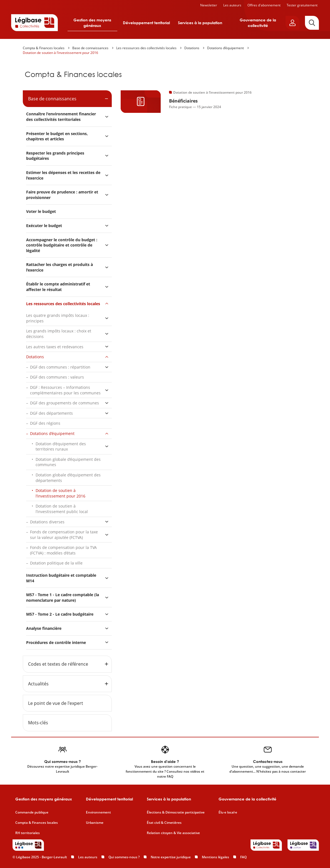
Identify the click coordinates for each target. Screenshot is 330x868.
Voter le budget (41, 211)
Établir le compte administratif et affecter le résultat (58, 287)
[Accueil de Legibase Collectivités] (34, 23)
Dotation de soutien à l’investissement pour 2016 (60, 53)
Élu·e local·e (228, 812)
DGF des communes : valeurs (57, 377)
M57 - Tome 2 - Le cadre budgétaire (60, 614)
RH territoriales (28, 833)
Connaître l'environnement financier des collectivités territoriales (61, 117)
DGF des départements (51, 413)
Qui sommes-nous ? (124, 857)
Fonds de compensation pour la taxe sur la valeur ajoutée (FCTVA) (64, 535)
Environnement (98, 812)
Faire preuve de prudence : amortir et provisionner (62, 195)
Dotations (192, 48)
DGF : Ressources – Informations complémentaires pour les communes (65, 390)
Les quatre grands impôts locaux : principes (58, 318)
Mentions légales (215, 857)
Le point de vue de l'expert (56, 703)
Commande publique (32, 812)
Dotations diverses (47, 522)
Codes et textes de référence (58, 664)
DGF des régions (45, 423)
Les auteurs (232, 5)
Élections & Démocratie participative (176, 812)
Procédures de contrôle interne (57, 642)
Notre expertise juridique (171, 857)
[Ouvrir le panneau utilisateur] (292, 23)
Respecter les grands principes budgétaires (55, 156)
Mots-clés (38, 723)
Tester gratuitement (302, 5)
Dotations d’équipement (225, 48)
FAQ (243, 857)
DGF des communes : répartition (60, 367)
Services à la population (200, 23)
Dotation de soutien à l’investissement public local (62, 509)
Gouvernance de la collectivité (258, 23)
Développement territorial (146, 23)
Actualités (38, 684)
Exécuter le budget (44, 226)
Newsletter (209, 5)
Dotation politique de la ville (56, 563)
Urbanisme (95, 823)
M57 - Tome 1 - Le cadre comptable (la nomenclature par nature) (63, 597)
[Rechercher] (312, 23)
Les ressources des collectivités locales (146, 48)
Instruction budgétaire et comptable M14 (61, 578)
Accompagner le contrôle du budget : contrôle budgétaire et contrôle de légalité (62, 245)
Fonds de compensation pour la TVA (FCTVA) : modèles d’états (63, 550)
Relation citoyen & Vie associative (173, 833)
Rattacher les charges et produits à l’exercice (59, 267)
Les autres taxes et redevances (55, 347)
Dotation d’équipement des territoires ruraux (61, 447)
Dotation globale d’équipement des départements (68, 478)
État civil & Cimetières (164, 823)
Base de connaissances (90, 48)
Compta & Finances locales (44, 48)
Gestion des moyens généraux (92, 23)
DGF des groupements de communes (64, 403)
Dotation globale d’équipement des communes (68, 462)
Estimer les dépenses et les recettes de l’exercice (63, 175)
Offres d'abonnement (264, 5)
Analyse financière (44, 628)
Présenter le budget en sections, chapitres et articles (57, 136)
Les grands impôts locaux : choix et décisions (59, 334)
